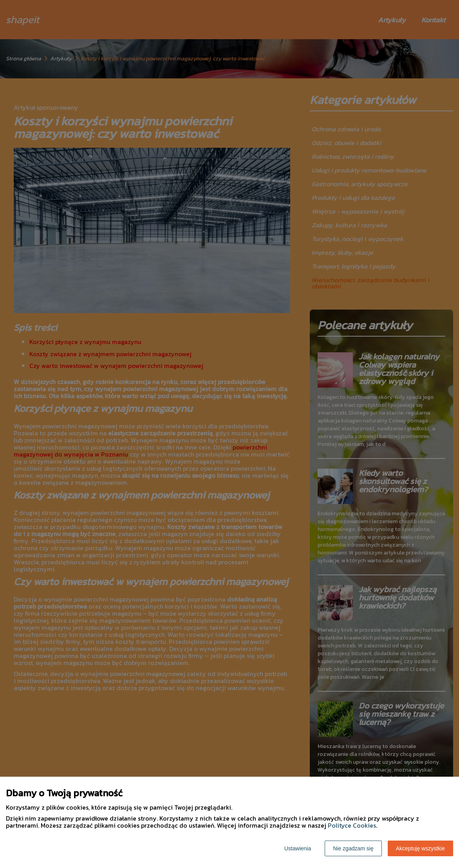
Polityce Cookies (352, 825)
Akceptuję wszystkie (420, 848)
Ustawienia (298, 848)
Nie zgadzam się (353, 848)
